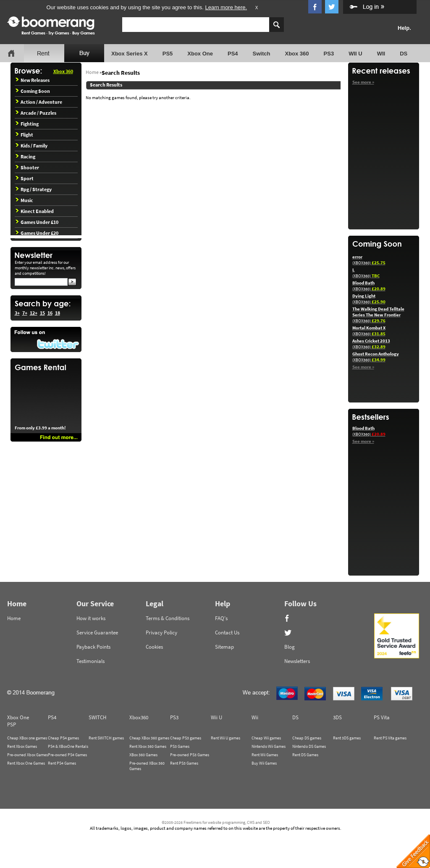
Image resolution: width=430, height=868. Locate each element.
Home (92, 72)
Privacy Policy (161, 633)
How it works (91, 618)
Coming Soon (33, 91)
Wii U (216, 717)
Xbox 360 (297, 54)
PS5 (168, 54)
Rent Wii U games (225, 738)
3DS (337, 717)
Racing (25, 157)
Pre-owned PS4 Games (67, 755)
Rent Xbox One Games (26, 763)
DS (404, 54)
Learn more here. (226, 7)
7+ (25, 313)
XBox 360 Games (143, 755)
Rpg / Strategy (34, 189)
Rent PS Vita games (390, 738)
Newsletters (297, 661)
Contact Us (227, 633)
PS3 (329, 54)
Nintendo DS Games (309, 746)
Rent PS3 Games (184, 763)
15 (42, 313)
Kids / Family (31, 146)
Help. (404, 28)
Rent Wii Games (265, 755)
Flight (24, 135)
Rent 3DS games (347, 738)
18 (58, 313)
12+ (34, 313)
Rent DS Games (305, 755)
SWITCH (97, 717)
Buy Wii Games (264, 763)
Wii (255, 717)
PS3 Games (180, 746)
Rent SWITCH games (106, 738)
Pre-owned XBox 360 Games (147, 766)
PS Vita (382, 717)
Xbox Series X (130, 54)
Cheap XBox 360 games (149, 738)
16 (50, 313)
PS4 (233, 54)
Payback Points (93, 647)
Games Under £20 (37, 233)
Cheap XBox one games (27, 738)
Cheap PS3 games (186, 738)
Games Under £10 (37, 222)
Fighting (27, 124)
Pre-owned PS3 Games (190, 755)
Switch (262, 54)
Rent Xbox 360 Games (148, 746)
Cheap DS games (307, 738)
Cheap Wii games (266, 738)
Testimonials (90, 661)
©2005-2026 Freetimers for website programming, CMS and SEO (216, 822)
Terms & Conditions (168, 618)
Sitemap (224, 647)
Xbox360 (139, 717)
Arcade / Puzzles (36, 113)
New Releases (33, 80)
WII (381, 54)
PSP (12, 725)
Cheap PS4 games (63, 738)
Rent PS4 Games (62, 763)
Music (24, 200)
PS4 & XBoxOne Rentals (68, 746)
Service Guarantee (97, 633)
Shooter (27, 167)
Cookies (154, 647)
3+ (17, 313)
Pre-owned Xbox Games (28, 755)
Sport (25, 178)
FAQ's (221, 618)
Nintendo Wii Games (269, 746)
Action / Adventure (39, 102)
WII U (355, 54)
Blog (290, 647)
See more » (363, 82)
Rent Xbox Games (22, 746)
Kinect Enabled (35, 211)
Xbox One (200, 54)
